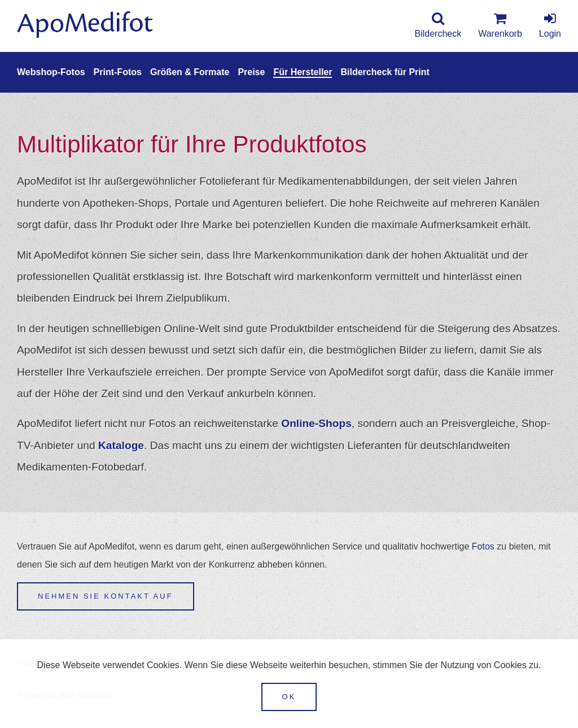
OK (289, 697)
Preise (251, 72)
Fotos (483, 546)
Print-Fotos (118, 72)
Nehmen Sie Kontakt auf (106, 596)
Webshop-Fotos (51, 72)
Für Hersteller (303, 72)
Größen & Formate (190, 72)
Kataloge (121, 445)
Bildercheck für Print (385, 72)
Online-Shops (316, 423)
